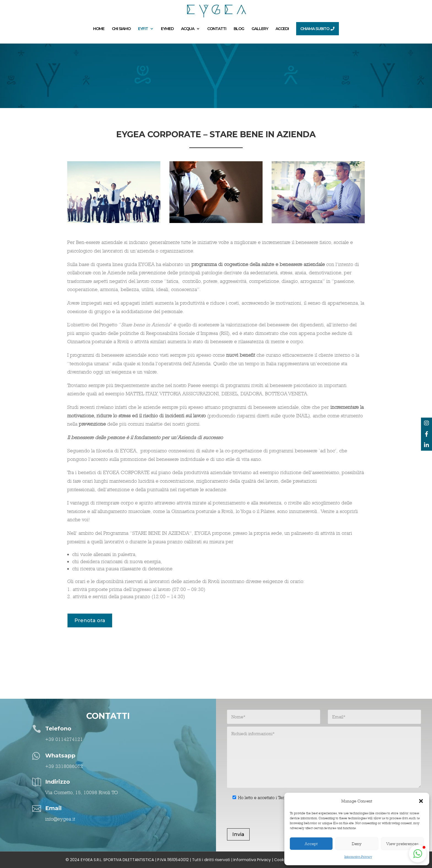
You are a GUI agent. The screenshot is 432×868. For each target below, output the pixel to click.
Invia (238, 834)
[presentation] (269, 818)
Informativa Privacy (358, 857)
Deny (357, 844)
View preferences (402, 844)
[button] (421, 801)
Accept (311, 844)
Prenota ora (90, 620)
